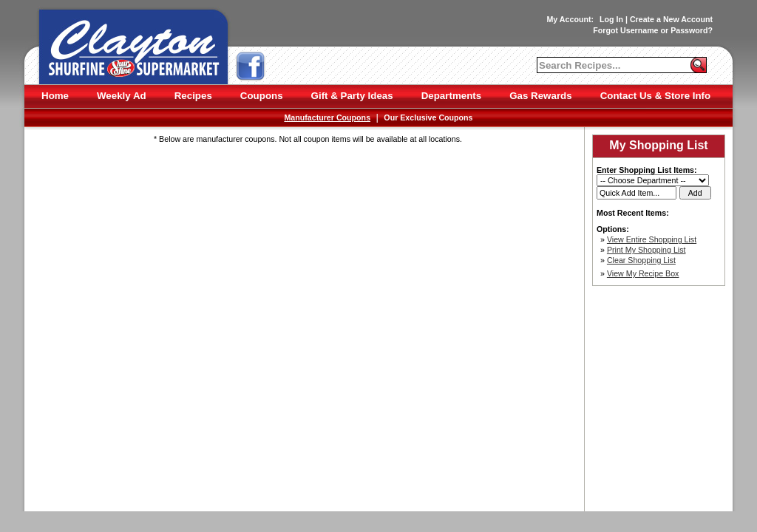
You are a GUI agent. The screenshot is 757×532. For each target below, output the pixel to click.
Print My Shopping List (646, 250)
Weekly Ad (122, 96)
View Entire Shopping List (652, 239)
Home (55, 96)
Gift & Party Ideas (352, 96)
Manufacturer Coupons (327, 117)
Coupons (262, 96)
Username (639, 30)
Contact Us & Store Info (656, 96)
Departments (451, 96)
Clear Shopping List (641, 260)
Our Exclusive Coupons (428, 117)
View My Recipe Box (643, 273)
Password (689, 30)
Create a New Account (671, 19)
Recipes (193, 96)
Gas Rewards (540, 96)
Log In (611, 19)
